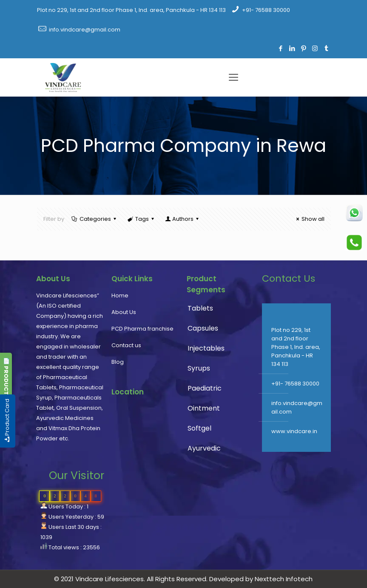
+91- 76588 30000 (266, 10)
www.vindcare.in (294, 431)
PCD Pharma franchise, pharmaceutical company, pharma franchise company (146, 444)
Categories (95, 219)
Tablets (200, 308)
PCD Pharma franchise (142, 329)
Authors (182, 219)
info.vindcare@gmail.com (85, 30)
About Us (124, 312)
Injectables (206, 348)
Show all (309, 219)
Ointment (204, 408)
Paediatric (205, 388)
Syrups (199, 368)
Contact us (126, 345)
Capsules (203, 328)
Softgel (199, 428)
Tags (141, 219)
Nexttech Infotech (283, 579)
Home (120, 295)
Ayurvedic (204, 448)
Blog (118, 362)
